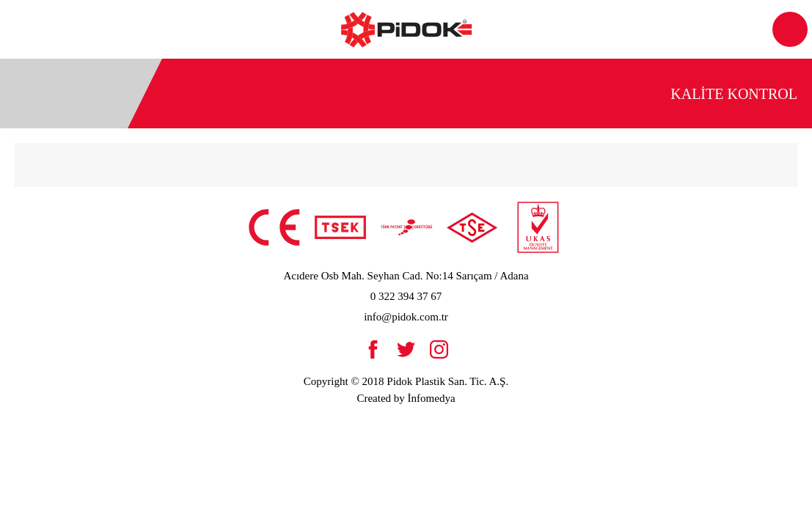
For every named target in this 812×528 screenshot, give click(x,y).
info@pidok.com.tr (406, 317)
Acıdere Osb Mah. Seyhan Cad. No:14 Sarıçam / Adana (406, 276)
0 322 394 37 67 (406, 296)
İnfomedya (432, 398)
